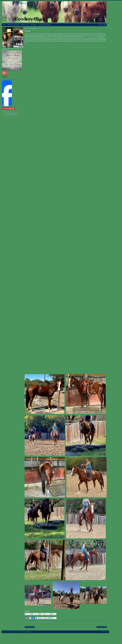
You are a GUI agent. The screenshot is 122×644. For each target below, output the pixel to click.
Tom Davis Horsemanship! (45, 25)
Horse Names (15, 113)
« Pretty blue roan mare (30, 627)
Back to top (104, 632)
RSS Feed (101, 25)
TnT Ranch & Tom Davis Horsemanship (10, 80)
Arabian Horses (8, 115)
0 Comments (42, 29)
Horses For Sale (25, 25)
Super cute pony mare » (102, 627)
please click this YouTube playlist (91, 37)
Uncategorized (47, 622)
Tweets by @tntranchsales (7, 111)
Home (4, 25)
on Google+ (5, 78)
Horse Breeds (10, 113)
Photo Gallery (34, 25)
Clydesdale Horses (14, 115)
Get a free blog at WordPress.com (25, 632)
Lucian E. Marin (14, 632)
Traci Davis (7, 3)
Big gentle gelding (30, 29)
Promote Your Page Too (7, 107)
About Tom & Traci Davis (13, 25)
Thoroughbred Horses (14, 114)
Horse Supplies (7, 114)
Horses (6, 113)
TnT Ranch (5, 76)
